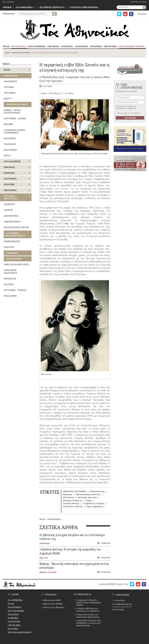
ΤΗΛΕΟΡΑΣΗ (10, 144)
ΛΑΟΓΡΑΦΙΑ (81, 46)
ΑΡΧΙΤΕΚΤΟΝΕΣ (11, 216)
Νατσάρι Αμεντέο (87, 497)
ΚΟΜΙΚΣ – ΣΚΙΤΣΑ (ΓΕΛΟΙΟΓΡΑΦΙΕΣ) (12, 111)
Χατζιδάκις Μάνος (73, 506)
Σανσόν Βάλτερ (71, 503)
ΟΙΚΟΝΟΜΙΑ (110, 46)
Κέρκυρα (67, 494)
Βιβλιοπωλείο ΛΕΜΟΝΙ (53, 604)
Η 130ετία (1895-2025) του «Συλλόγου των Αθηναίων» (88, 610)
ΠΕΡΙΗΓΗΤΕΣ (10, 279)
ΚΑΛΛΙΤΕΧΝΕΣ (14, 259)
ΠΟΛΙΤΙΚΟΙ (9, 284)
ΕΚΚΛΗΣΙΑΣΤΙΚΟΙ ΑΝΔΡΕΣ (16, 227)
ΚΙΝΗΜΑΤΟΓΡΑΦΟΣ (17, 104)
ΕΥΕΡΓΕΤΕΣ (9, 247)
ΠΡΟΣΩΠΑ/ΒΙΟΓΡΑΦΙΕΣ (131, 46)
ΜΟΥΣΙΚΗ (8, 124)
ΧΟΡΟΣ (7, 156)
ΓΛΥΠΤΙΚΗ (9, 87)
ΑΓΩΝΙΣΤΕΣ (9, 204)
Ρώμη (89, 500)
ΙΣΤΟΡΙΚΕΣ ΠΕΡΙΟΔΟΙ (52, 7)
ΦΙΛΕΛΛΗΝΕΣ (10, 296)
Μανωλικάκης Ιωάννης (88, 494)
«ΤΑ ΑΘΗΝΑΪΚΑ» (24, 7)
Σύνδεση (142, 14)
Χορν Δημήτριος (95, 506)
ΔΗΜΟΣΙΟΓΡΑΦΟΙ (12, 222)
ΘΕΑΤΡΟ (8, 98)
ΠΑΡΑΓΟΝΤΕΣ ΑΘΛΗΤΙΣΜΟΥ (10, 271)
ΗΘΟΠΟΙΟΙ (12, 253)
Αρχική (7, 53)
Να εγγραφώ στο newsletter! (128, 113)
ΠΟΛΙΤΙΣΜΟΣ (19, 46)
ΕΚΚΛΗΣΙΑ (53, 46)
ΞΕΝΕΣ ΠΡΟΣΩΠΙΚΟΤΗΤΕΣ (16, 264)
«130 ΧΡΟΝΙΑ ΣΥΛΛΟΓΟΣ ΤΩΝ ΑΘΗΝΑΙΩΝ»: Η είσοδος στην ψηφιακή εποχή (88, 623)
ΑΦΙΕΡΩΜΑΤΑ (84, 594)
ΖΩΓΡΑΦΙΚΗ (10, 93)
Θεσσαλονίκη (97, 491)
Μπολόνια (68, 497)
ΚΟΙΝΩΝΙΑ (67, 46)
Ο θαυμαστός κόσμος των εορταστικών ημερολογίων (88, 616)
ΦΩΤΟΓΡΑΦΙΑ (10, 150)
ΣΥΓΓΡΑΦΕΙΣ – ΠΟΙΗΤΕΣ (15, 290)
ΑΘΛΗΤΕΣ (8, 210)
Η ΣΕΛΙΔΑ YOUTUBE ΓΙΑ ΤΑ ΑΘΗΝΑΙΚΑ (125, 14)
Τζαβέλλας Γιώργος (94, 503)
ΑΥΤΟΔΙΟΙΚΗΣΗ (37, 46)
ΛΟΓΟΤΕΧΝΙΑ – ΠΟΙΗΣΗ (15, 118)
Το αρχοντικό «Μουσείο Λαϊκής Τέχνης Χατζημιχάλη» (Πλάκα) (88, 602)
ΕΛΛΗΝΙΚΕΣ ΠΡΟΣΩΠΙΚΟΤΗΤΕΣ (15, 234)
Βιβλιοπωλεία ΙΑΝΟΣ (52, 600)
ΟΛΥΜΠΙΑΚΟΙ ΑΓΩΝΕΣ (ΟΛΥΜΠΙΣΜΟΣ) (14, 131)
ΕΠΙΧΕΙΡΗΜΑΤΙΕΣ (12, 241)
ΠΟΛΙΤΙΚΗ (96, 46)
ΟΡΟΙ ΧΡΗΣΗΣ (118, 610)
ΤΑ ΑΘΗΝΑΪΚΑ (74, 30)
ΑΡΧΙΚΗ (7, 7)
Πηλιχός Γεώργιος (72, 500)
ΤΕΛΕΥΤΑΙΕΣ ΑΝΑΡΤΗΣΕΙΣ (21, 53)
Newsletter (9, 14)
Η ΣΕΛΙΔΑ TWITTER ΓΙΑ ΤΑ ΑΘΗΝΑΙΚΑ (119, 14)
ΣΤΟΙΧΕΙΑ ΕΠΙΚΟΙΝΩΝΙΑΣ (84, 7)
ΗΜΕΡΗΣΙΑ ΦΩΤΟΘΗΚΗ (74, 491)
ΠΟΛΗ (6, 46)
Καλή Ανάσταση (8, 2)
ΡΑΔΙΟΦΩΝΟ (10, 138)
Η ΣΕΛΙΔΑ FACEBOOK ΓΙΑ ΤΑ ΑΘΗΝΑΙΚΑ (131, 14)
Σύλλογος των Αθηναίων (54, 607)
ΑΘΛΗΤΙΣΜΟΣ (10, 81)
